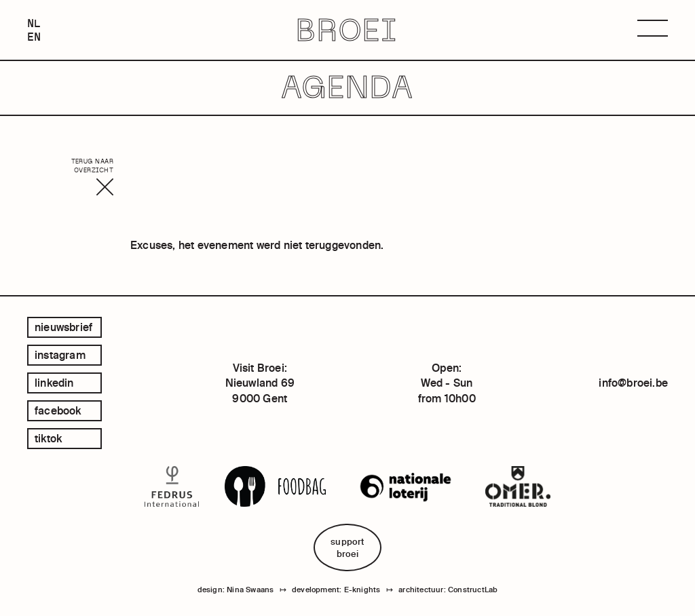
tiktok (48, 438)
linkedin (54, 383)
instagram (60, 355)
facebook (58, 410)
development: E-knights (336, 590)
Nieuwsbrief (63, 327)
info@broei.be (633, 383)
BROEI (347, 30)
